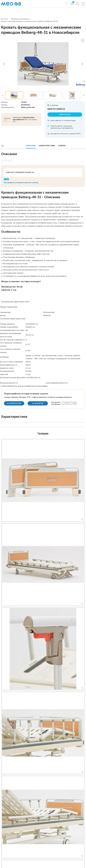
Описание (31, 146)
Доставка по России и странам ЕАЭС (66, 134)
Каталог (4, 19)
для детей (38, 403)
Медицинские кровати (21, 19)
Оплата (53, 126)
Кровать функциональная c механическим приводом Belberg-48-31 (30, 21)
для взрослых (14, 403)
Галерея (62, 146)
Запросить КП (65, 115)
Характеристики (47, 146)
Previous (4, 64)
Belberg (24, 107)
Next (82, 64)
